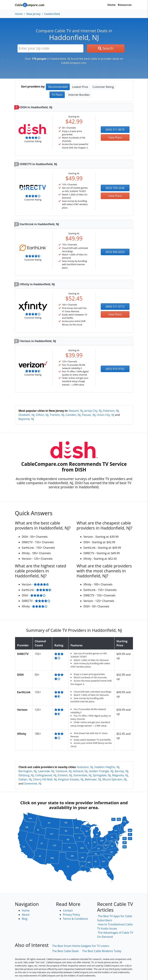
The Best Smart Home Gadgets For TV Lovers (81, 946)
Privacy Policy (71, 915)
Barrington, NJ (27, 771)
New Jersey (33, 14)
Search (106, 48)
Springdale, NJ (102, 775)
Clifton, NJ (42, 415)
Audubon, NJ (85, 767)
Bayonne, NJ (26, 419)
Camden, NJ (73, 415)
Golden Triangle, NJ (101, 771)
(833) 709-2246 (115, 188)
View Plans (115, 137)
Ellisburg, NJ (26, 775)
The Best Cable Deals (65, 951)
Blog (25, 919)
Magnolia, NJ (120, 775)
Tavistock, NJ (63, 771)
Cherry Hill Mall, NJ (45, 779)
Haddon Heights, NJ (107, 767)
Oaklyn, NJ (25, 779)
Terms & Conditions (75, 919)
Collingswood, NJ (46, 775)
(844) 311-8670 (115, 130)
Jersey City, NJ (93, 411)
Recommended (58, 87)
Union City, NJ (106, 415)
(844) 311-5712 (115, 307)
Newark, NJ (76, 411)
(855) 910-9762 (115, 369)
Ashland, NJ (80, 771)
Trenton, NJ (57, 415)
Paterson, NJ (111, 411)
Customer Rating (103, 87)
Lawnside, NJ (46, 771)
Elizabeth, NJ (26, 415)
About (26, 915)
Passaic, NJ (89, 415)
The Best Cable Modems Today (102, 951)
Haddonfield (52, 14)
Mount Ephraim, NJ (115, 779)
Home (111, 5)
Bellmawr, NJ (93, 779)
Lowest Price (80, 87)
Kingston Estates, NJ (71, 779)
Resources (125, 5)
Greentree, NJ (33, 783)
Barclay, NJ (121, 771)
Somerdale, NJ (82, 775)
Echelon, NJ (65, 775)
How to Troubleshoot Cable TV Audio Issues (115, 926)
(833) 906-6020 (115, 252)
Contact (68, 910)
